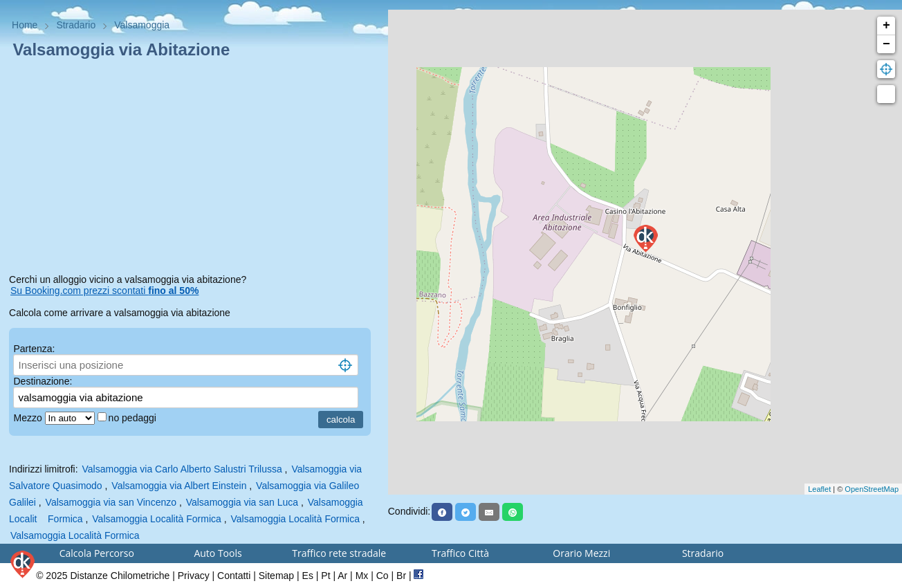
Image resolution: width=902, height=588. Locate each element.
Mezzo (29, 418)
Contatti (234, 576)
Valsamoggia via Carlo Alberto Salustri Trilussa (182, 469)
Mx (362, 576)
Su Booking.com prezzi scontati (104, 291)
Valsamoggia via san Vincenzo (111, 502)
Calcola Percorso (97, 553)
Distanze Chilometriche (120, 576)
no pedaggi (134, 418)
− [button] (886, 44)
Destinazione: (43, 381)
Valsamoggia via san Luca (242, 502)
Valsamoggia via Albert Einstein (179, 486)
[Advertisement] (194, 169)
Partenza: (34, 349)
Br (401, 576)
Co (383, 576)
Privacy (194, 576)
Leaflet (819, 489)
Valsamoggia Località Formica (157, 519)
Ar (342, 576)
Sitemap (276, 576)
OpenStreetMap (872, 489)
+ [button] (886, 26)
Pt (325, 576)
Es (308, 576)
